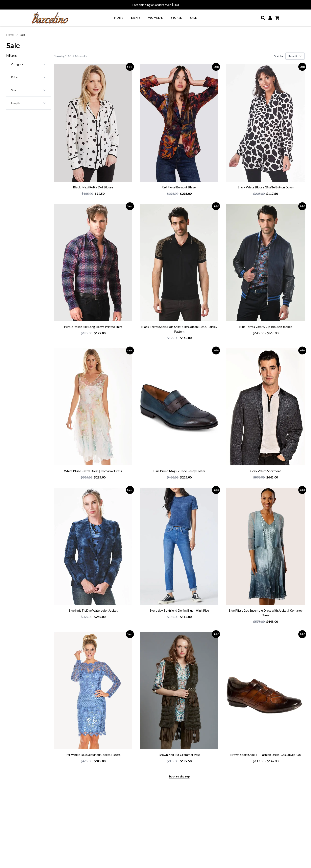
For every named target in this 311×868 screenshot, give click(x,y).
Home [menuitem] (119, 18)
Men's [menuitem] (136, 18)
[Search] (263, 18)
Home (10, 35)
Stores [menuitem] (176, 18)
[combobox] (295, 56)
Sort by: (279, 56)
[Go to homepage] (50, 18)
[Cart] (277, 18)
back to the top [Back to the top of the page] (179, 776)
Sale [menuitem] (193, 18)
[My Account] (270, 18)
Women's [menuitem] (155, 18)
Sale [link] (23, 35)
